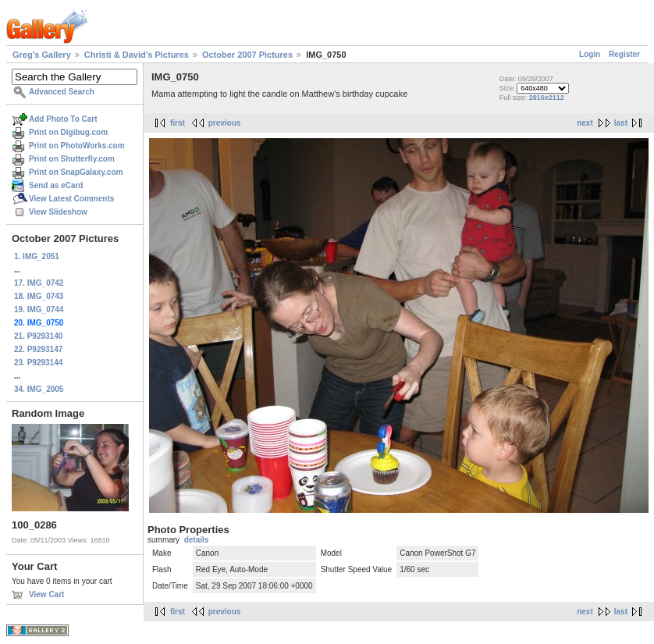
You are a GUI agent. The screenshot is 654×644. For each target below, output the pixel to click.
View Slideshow (58, 212)
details (197, 540)
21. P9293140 (38, 336)
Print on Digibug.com (68, 132)
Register (624, 54)
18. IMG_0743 (39, 296)
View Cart (46, 594)
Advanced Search (62, 92)
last (621, 123)
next (585, 123)
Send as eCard (56, 185)
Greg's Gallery (42, 55)
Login (590, 54)
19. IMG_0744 (39, 310)
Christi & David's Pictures (137, 55)
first (178, 123)
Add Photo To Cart (63, 119)
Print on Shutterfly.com (72, 159)
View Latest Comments (71, 199)
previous (225, 123)
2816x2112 (547, 98)
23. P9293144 (38, 363)
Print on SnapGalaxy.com (76, 172)
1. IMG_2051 (37, 256)
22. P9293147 (38, 349)
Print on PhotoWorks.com (77, 146)
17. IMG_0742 (39, 283)
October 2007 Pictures (247, 55)
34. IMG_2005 (39, 389)
